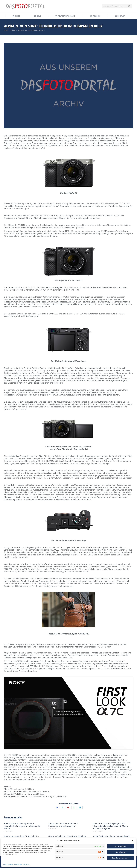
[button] (133, 840)
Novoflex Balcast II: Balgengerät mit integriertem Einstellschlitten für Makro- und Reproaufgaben (111, 826)
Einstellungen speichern (120, 858)
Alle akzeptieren (120, 846)
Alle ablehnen (120, 852)
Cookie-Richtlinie (8, 864)
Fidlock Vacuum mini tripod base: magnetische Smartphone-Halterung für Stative (22, 826)
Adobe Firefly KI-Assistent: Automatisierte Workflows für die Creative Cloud (111, 837)
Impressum (26, 864)
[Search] (117, 6)
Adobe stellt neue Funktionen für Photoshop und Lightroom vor (63, 825)
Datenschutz (18, 864)
